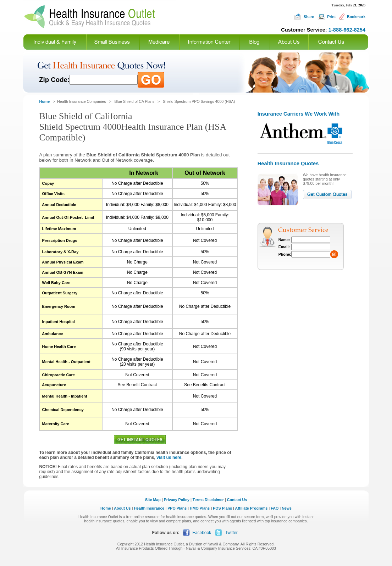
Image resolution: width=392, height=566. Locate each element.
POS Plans (222, 508)
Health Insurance (149, 508)
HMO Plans (200, 508)
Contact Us (237, 500)
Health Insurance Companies (82, 101)
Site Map (153, 500)
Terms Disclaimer (208, 500)
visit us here (169, 457)
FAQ (275, 508)
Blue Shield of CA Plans (135, 101)
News (287, 508)
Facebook (202, 533)
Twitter (231, 533)
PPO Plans (177, 508)
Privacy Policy (177, 500)
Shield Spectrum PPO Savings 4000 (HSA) (199, 101)
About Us (122, 508)
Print (331, 17)
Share (309, 17)
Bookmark (356, 17)
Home (106, 508)
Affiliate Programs (252, 508)
